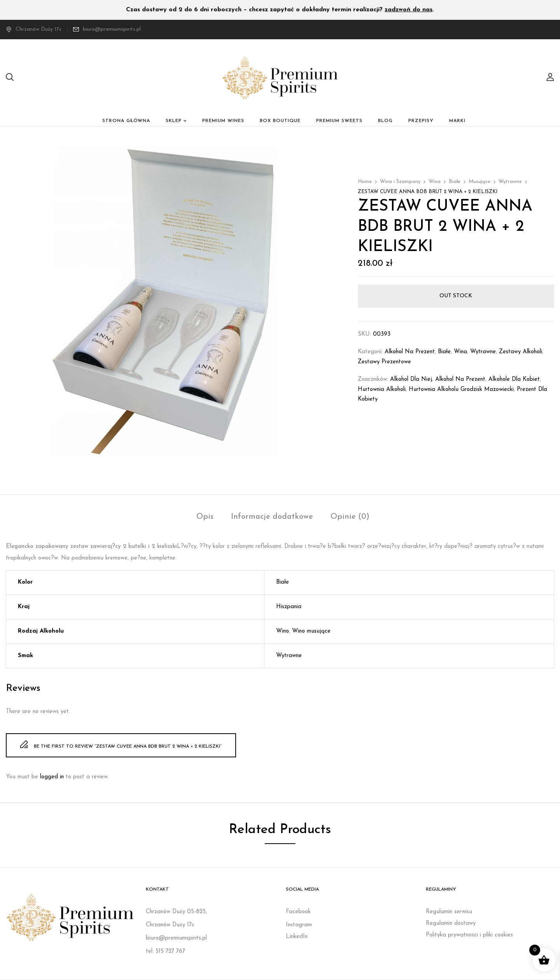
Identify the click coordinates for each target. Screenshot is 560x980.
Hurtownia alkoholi (382, 390)
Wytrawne (510, 182)
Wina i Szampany (400, 182)
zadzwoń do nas (409, 10)
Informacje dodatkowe (272, 517)
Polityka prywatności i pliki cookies (469, 935)
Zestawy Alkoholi (521, 352)
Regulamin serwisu (449, 912)
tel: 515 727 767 (165, 951)
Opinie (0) (350, 517)
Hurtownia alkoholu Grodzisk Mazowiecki (461, 390)
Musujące (479, 182)
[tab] (205, 518)
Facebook (298, 912)
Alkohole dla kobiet (514, 379)
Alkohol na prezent (410, 352)
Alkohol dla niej (411, 379)
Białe (455, 182)
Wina (435, 182)
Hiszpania (289, 607)
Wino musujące (311, 631)
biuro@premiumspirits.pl (112, 29)
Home (365, 182)
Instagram (299, 925)
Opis (205, 517)
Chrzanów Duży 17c (34, 29)
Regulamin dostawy (451, 923)
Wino (283, 631)
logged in (52, 777)
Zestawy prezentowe (384, 362)
